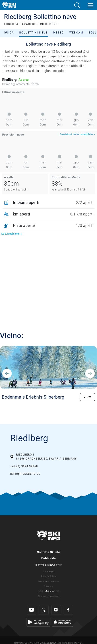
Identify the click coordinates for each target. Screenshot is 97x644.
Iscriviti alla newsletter (48, 565)
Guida (9, 33)
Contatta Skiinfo (48, 552)
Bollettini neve (33, 33)
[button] (77, 5)
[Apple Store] (63, 622)
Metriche (50, 591)
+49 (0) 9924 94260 (24, 466)
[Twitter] (44, 610)
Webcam (76, 33)
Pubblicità (48, 558)
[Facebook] (68, 610)
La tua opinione (12, 234)
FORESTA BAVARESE (20, 24)
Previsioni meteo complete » (77, 134)
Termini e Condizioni (48, 582)
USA (57, 591)
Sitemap (48, 586)
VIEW (88, 397)
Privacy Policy (49, 576)
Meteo (59, 33)
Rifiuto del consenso (48, 596)
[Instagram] (56, 610)
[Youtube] (32, 610)
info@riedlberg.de (25, 474)
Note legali (48, 572)
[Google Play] (38, 622)
